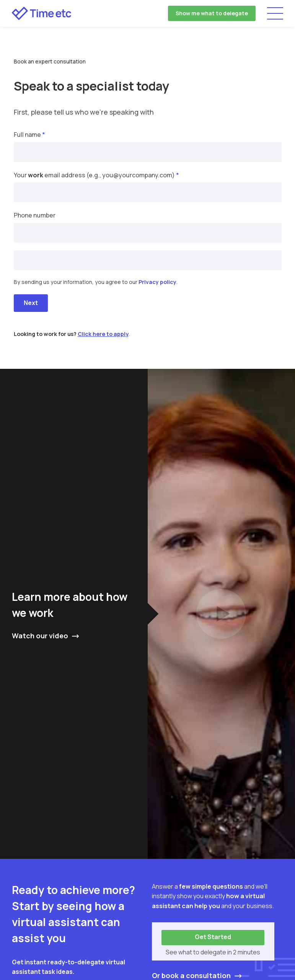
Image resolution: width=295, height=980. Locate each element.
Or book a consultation (191, 975)
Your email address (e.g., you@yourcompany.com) (96, 175)
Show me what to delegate (212, 13)
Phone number (35, 215)
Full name (29, 135)
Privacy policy (157, 282)
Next (31, 303)
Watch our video (40, 636)
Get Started (213, 937)
